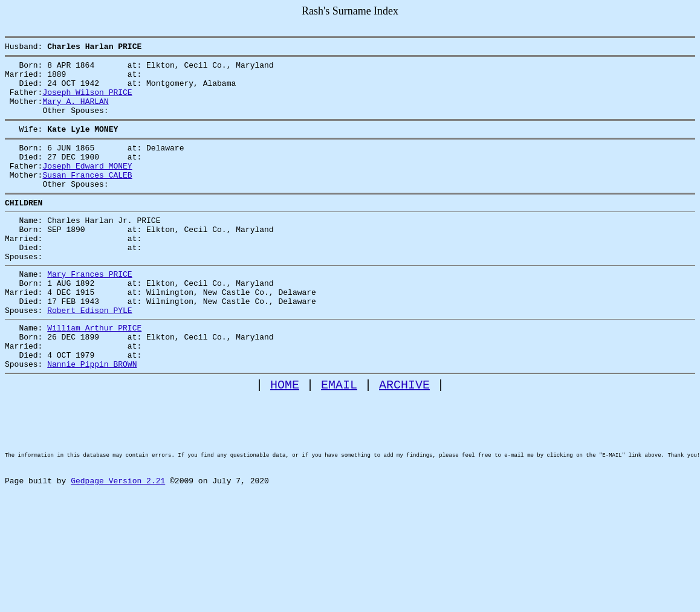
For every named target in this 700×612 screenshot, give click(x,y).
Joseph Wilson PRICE (87, 101)
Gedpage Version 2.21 (118, 555)
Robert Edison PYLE (89, 353)
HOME (285, 439)
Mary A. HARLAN (75, 112)
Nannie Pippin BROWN (92, 416)
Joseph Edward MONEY (87, 185)
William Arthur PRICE (94, 373)
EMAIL (339, 439)
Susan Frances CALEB (87, 196)
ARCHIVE (404, 439)
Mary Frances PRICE (89, 310)
